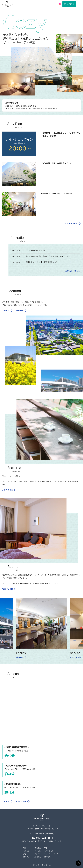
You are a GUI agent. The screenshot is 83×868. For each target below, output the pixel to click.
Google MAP (21, 801)
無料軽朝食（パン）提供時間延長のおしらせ (42, 262)
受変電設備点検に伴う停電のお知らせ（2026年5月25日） (37, 108)
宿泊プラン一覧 (71, 223)
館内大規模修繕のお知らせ (26, 106)
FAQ (46, 848)
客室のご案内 (8, 589)
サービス (74, 657)
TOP (25, 848)
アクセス (6, 310)
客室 (25, 854)
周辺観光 (20, 310)
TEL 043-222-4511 (41, 837)
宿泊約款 (47, 857)
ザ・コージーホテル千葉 (42, 817)
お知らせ (26, 851)
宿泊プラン (27, 857)
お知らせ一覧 (71, 271)
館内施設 (20, 657)
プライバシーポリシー (52, 854)
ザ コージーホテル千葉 (7, 4)
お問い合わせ (49, 851)
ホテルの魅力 (8, 490)
